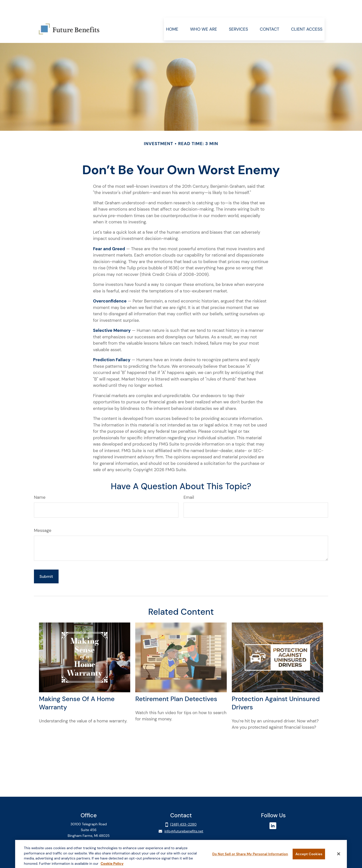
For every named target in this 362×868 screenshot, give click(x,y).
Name (40, 482)
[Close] (339, 855)
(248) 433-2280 (183, 809)
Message (43, 515)
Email (189, 482)
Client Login (89, 830)
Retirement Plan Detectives (176, 684)
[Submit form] (46, 561)
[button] (172, 14)
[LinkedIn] (273, 811)
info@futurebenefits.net (184, 816)
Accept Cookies (309, 855)
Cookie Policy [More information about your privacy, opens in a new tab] (112, 865)
